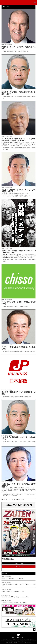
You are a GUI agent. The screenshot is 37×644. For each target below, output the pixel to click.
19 (19, 500)
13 (6, 500)
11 (2, 500)
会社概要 (22, 637)
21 (23, 500)
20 (21, 500)
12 (4, 500)
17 (15, 500)
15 (11, 500)
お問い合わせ (15, 637)
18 (17, 500)
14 (8, 500)
